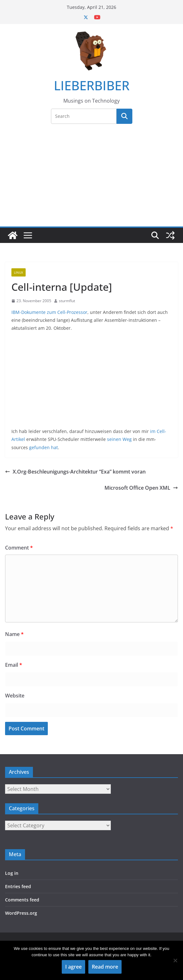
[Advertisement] (91, 179)
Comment (19, 548)
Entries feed (18, 886)
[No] (175, 960)
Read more (105, 967)
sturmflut (67, 301)
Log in (12, 873)
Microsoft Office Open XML (141, 488)
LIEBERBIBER (92, 85)
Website (15, 696)
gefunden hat (44, 447)
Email (14, 665)
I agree (73, 967)
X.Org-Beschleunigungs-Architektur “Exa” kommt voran (75, 472)
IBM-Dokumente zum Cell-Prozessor (49, 312)
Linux (19, 272)
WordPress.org (21, 913)
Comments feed (22, 900)
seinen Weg (119, 439)
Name (14, 634)
